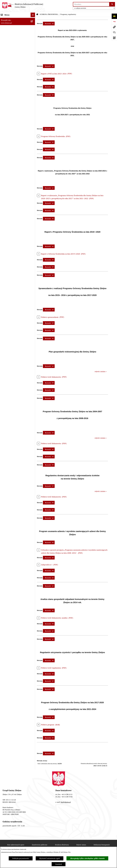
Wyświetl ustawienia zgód (50, 858)
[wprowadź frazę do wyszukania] (91, 4)
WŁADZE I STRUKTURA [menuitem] (10, 104)
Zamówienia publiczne (40, 845)
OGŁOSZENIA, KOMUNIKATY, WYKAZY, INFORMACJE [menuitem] (13, 83)
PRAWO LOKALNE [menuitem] (8, 165)
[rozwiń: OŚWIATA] (33, 392)
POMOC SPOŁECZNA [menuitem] (9, 397)
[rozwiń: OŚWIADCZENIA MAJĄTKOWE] (33, 445)
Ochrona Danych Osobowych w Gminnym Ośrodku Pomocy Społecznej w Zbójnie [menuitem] (13, 542)
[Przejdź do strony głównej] (23, 5)
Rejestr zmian (81, 845)
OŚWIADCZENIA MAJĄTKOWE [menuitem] (13, 445)
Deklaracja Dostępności (102, 845)
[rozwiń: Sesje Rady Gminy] (33, 225)
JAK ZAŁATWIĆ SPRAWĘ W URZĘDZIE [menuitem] (12, 439)
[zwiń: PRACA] (33, 406)
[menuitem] (18, 30)
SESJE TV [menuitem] (5, 511)
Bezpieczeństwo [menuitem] (7, 586)
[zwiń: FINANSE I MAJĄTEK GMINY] (33, 245)
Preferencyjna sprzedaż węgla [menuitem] (13, 568)
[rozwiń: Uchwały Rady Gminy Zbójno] (33, 176)
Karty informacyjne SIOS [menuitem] (11, 563)
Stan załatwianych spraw (16, 845)
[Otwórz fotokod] (114, 38)
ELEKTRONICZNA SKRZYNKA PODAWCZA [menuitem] (13, 521)
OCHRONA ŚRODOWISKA (49, 14)
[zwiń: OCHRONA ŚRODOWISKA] (33, 343)
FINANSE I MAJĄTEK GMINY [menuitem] (12, 245)
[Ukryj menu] (33, 15)
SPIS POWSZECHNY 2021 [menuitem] (11, 507)
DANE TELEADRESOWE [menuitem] (10, 19)
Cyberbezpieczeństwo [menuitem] (10, 581)
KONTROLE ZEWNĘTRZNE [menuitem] (12, 449)
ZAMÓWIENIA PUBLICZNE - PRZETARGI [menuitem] (12, 298)
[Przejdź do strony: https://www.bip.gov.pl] (114, 22)
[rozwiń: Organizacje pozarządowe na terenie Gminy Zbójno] (33, 73)
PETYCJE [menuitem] (4, 502)
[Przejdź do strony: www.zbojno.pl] (114, 27)
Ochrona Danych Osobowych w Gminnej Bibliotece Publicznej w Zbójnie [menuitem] (14, 552)
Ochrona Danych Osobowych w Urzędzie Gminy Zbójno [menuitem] (13, 533)
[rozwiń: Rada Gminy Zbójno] (33, 139)
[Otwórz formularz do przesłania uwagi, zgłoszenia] (114, 32)
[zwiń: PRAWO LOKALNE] (33, 165)
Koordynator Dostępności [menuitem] (11, 559)
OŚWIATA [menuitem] (5, 392)
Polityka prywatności (21, 858)
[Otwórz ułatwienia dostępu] (114, 16)
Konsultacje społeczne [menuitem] (10, 577)
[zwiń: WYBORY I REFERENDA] (33, 454)
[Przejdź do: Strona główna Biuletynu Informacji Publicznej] (37, 14)
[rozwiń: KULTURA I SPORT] (33, 401)
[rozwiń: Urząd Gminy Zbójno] (33, 145)
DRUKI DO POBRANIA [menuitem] (10, 527)
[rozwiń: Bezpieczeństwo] (33, 586)
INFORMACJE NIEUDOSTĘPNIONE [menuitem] (15, 516)
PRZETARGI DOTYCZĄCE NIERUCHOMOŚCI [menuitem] (11, 427)
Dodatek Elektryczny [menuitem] (9, 572)
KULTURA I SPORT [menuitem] (8, 401)
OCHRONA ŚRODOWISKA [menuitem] (11, 343)
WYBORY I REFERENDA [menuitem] (10, 454)
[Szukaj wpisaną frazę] (112, 4)
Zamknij (59, 864)
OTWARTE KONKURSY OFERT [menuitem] (13, 339)
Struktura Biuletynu (62, 845)
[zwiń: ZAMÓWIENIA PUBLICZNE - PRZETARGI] (33, 296)
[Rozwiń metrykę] (49, 24)
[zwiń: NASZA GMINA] (33, 24)
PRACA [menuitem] (4, 406)
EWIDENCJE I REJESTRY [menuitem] (10, 433)
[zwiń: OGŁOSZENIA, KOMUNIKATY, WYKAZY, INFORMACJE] (33, 81)
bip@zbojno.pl (66, 802)
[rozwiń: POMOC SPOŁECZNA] (33, 397)
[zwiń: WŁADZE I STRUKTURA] (33, 104)
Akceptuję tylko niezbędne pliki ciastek (87, 858)
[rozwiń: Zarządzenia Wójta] (33, 231)
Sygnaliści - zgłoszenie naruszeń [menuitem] (14, 590)
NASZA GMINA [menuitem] (7, 24)
